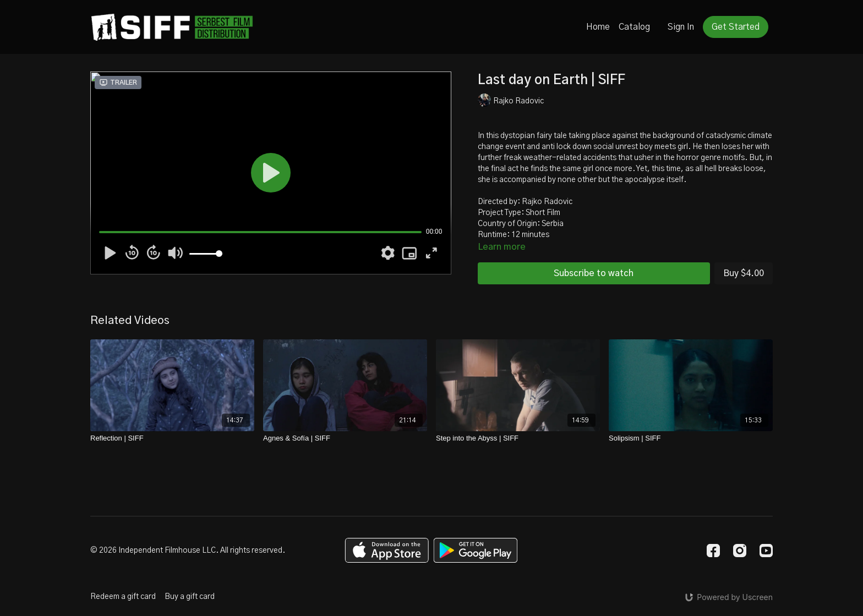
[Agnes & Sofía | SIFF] (345, 438)
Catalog (634, 27)
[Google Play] (476, 550)
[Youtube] (766, 551)
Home (598, 27)
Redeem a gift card (123, 597)
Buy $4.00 (744, 273)
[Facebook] (713, 551)
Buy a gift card (190, 597)
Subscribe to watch (594, 273)
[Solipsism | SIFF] (691, 438)
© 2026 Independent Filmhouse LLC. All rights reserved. (188, 551)
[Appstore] (387, 550)
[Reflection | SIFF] (172, 438)
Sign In (681, 27)
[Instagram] (740, 551)
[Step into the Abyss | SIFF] (518, 438)
